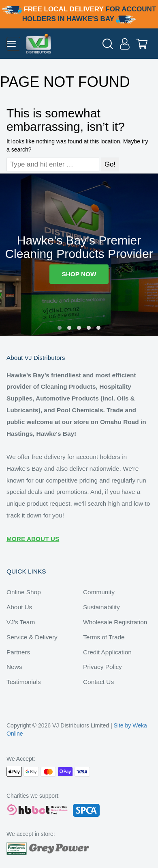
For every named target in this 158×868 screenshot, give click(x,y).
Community (99, 592)
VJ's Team (21, 622)
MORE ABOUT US (33, 539)
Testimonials (24, 682)
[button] (60, 328)
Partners (18, 652)
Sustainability (101, 607)
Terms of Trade (104, 637)
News (14, 667)
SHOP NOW (79, 274)
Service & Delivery (32, 637)
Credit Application (107, 652)
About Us (19, 607)
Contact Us (98, 682)
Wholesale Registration (115, 622)
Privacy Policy (102, 667)
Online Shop (24, 592)
